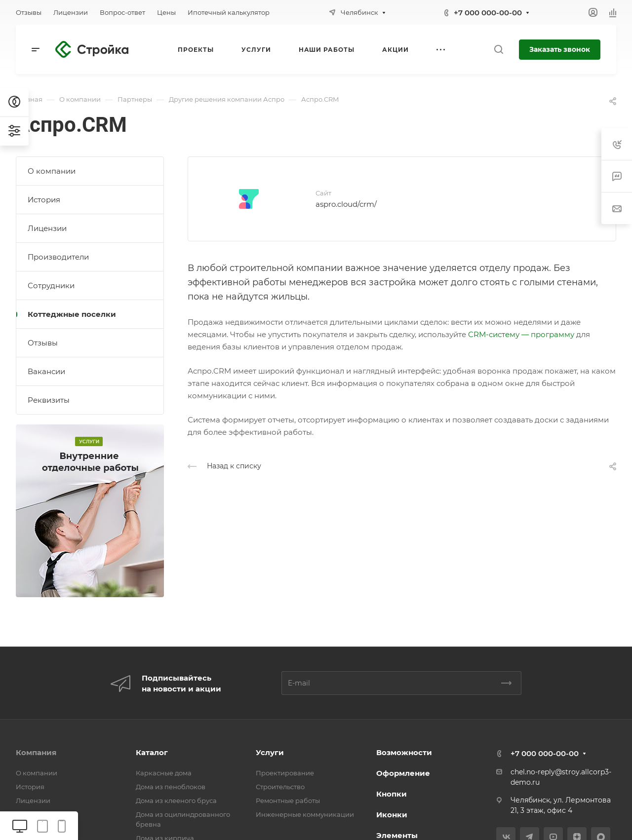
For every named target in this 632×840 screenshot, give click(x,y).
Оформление (403, 773)
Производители (58, 257)
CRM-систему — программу (521, 334)
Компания (36, 752)
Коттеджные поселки (72, 314)
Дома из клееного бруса (176, 801)
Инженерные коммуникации (305, 814)
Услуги (270, 752)
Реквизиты (49, 400)
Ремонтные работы (288, 801)
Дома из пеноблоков (171, 787)
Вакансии (46, 371)
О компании (52, 171)
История (44, 200)
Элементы (397, 835)
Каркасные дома (164, 773)
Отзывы (43, 343)
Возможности (404, 752)
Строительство (280, 787)
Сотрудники (51, 286)
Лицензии (47, 228)
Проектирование (285, 773)
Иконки (392, 815)
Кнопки (392, 794)
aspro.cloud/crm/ (346, 204)
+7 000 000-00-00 (488, 13)
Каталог (152, 752)
